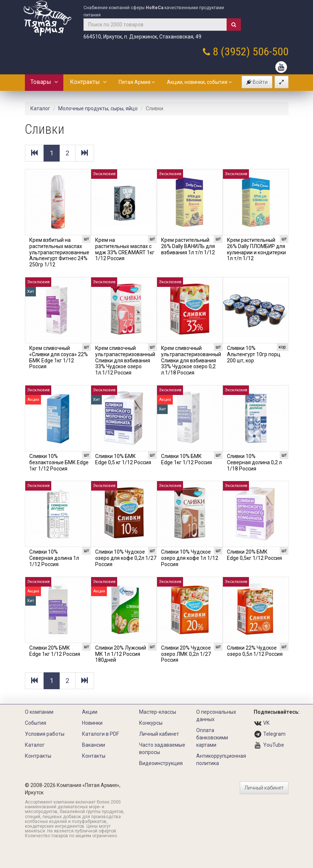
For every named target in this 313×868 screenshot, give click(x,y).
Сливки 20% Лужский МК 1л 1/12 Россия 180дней (121, 654)
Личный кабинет (159, 734)
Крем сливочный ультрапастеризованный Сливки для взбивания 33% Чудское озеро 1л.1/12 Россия (125, 360)
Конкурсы (151, 723)
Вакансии (94, 745)
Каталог (40, 108)
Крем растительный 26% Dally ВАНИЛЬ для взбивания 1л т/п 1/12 (188, 246)
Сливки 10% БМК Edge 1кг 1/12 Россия (187, 459)
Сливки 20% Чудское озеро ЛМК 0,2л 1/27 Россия (186, 654)
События (36, 723)
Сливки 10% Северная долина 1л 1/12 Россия (54, 558)
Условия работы (45, 734)
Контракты (88, 82)
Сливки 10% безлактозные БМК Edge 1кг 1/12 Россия (59, 462)
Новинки (92, 723)
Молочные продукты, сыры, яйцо (98, 108)
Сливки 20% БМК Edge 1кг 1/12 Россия (55, 651)
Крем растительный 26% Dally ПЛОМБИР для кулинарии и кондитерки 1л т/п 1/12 (256, 249)
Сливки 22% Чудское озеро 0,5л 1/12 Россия (255, 651)
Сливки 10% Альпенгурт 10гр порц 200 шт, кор (254, 354)
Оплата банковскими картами (212, 738)
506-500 (271, 51)
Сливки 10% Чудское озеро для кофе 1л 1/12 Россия (190, 558)
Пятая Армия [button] (137, 82)
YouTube (274, 745)
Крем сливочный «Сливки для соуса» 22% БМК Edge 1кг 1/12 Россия (59, 357)
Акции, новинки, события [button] (199, 82)
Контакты (94, 756)
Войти (257, 82)
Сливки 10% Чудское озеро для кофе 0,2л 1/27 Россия (126, 558)
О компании (39, 712)
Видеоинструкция (161, 763)
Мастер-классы (158, 712)
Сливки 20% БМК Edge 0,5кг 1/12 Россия (254, 555)
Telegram (274, 734)
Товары (44, 82)
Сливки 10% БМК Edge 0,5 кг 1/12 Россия (123, 459)
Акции (90, 712)
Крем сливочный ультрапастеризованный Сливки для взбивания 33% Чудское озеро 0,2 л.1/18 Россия (191, 360)
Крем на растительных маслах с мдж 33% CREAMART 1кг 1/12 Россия (125, 249)
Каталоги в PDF (100, 734)
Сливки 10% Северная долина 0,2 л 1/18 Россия (254, 462)
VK (266, 723)
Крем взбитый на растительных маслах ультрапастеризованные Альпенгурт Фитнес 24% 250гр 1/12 (59, 252)
